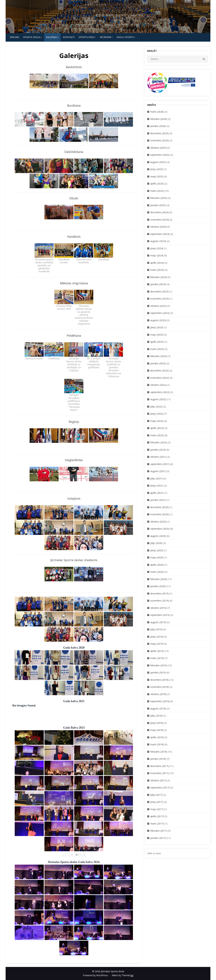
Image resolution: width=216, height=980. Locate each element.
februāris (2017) (159, 831)
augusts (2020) (158, 536)
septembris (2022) (160, 392)
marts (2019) (157, 658)
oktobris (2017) (158, 780)
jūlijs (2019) (156, 629)
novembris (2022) (160, 378)
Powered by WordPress (95, 975)
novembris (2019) (160, 601)
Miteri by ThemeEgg (123, 975)
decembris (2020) (160, 507)
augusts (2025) (158, 162)
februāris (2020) (159, 579)
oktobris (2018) (158, 694)
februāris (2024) (159, 277)
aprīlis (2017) (157, 816)
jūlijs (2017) (156, 795)
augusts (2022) (158, 399)
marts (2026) (157, 112)
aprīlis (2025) (157, 184)
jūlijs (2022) (156, 407)
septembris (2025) (160, 155)
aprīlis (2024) (157, 263)
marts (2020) (157, 572)
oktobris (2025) (158, 148)
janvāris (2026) (158, 126)
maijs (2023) (157, 335)
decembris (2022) (160, 370)
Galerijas (52, 37)
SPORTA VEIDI (86, 37)
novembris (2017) (160, 773)
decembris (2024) (160, 212)
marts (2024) (157, 270)
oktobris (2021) (158, 457)
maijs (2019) (157, 644)
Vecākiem (105, 37)
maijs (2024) (157, 255)
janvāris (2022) (158, 450)
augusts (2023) (158, 320)
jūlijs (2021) (156, 478)
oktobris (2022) (158, 385)
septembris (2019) (160, 615)
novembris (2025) (160, 140)
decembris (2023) (160, 291)
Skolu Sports (125, 37)
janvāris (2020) (158, 586)
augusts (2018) (158, 709)
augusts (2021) (158, 471)
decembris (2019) (160, 593)
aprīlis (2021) (157, 493)
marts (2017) (157, 824)
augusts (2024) (158, 241)
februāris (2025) (159, 198)
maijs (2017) (157, 809)
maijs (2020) (157, 557)
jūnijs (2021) (157, 486)
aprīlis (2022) (157, 428)
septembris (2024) (160, 234)
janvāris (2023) (158, 363)
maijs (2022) (157, 421)
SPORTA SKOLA (32, 37)
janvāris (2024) (158, 284)
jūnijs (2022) (157, 414)
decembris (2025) (160, 133)
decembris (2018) (160, 680)
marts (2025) (157, 191)
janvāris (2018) (158, 759)
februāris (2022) (159, 442)
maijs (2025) (157, 176)
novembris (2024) (160, 220)
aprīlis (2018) (157, 737)
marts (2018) (157, 744)
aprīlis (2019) (157, 651)
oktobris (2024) (158, 227)
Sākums (14, 37)
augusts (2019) (158, 622)
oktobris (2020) (158, 522)
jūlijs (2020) (156, 543)
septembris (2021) (160, 464)
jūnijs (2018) (157, 723)
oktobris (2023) (158, 306)
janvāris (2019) (158, 672)
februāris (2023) (159, 356)
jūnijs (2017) (157, 802)
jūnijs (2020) (157, 550)
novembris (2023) (160, 299)
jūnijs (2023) (157, 327)
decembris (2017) (160, 766)
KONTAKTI (69, 37)
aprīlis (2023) (157, 342)
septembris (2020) (160, 529)
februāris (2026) (159, 119)
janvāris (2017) (158, 838)
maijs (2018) (157, 730)
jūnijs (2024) (157, 248)
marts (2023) (157, 349)
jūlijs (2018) (156, 716)
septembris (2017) (160, 788)
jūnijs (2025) (157, 169)
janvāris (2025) (158, 205)
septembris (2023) (160, 313)
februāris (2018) (159, 752)
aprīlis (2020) (157, 565)
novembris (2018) (160, 687)
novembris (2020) (160, 514)
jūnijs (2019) (157, 637)
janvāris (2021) (158, 500)
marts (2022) (157, 435)
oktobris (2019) (158, 608)
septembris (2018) (160, 701)
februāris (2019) (159, 665)
